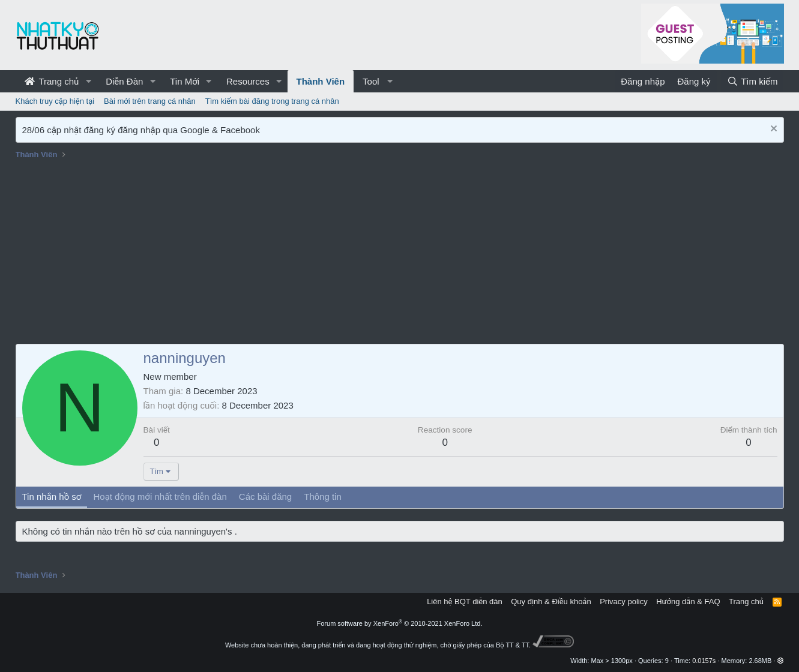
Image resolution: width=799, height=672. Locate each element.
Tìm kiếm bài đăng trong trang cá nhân (272, 101)
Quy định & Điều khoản (551, 601)
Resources (248, 81)
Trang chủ (52, 81)
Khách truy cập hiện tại (55, 101)
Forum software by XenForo (400, 623)
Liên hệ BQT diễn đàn (465, 601)
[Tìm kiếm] (752, 81)
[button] (88, 81)
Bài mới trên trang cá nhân (150, 101)
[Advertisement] (400, 254)
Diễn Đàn (124, 81)
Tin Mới (185, 81)
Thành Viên (321, 81)
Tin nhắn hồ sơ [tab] (52, 496)
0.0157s (704, 661)
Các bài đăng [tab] (265, 496)
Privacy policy (623, 601)
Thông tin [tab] (323, 496)
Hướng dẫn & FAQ (688, 601)
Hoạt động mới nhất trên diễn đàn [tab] (160, 496)
